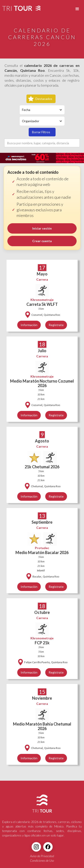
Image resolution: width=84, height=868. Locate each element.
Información (29, 325)
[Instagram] (36, 847)
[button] (77, 9)
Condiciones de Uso (42, 860)
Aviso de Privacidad (42, 856)
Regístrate (56, 325)
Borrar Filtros (41, 132)
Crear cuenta (42, 241)
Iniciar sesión (42, 228)
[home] (16, 9)
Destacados (44, 99)
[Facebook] (48, 847)
